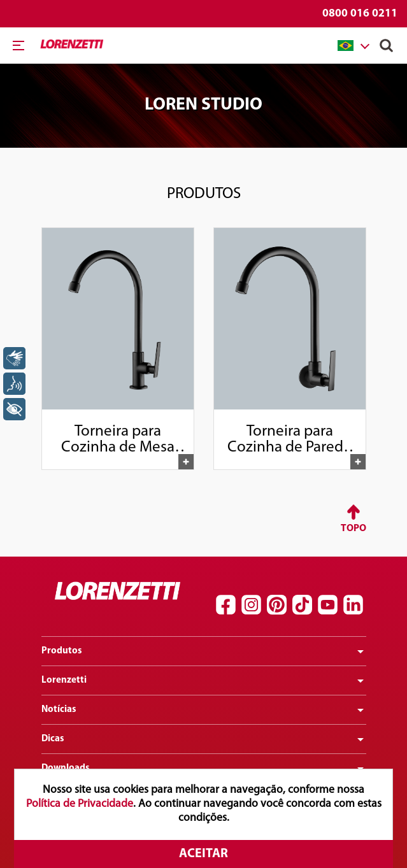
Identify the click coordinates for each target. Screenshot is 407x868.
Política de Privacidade (80, 804)
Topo (353, 529)
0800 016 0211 (360, 14)
